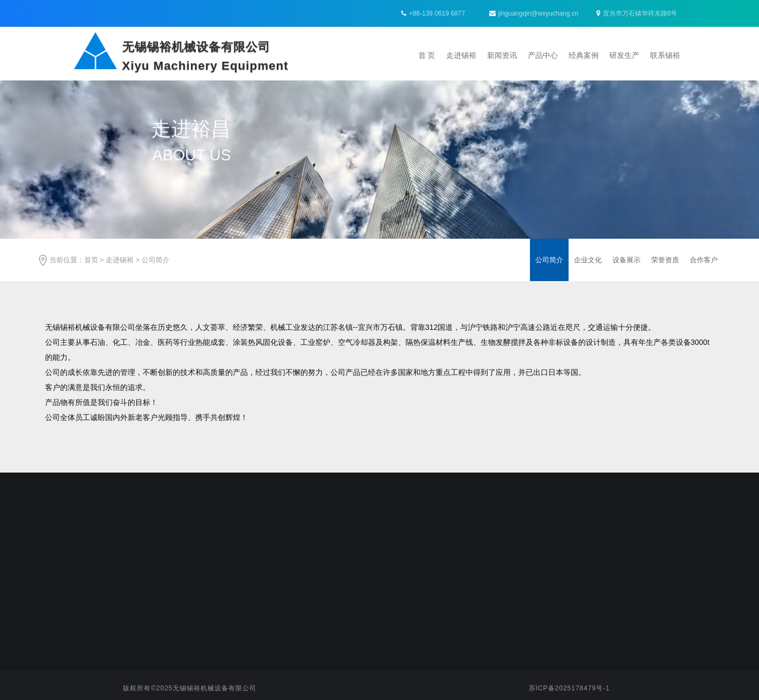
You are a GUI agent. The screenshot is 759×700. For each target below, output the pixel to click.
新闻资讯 (502, 55)
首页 (91, 260)
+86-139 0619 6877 (437, 13)
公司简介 (156, 260)
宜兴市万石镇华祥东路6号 (637, 13)
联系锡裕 (665, 55)
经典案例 (584, 55)
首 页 (427, 55)
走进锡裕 (461, 55)
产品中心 (543, 55)
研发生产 (624, 55)
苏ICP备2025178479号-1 (569, 688)
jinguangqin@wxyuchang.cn (534, 13)
